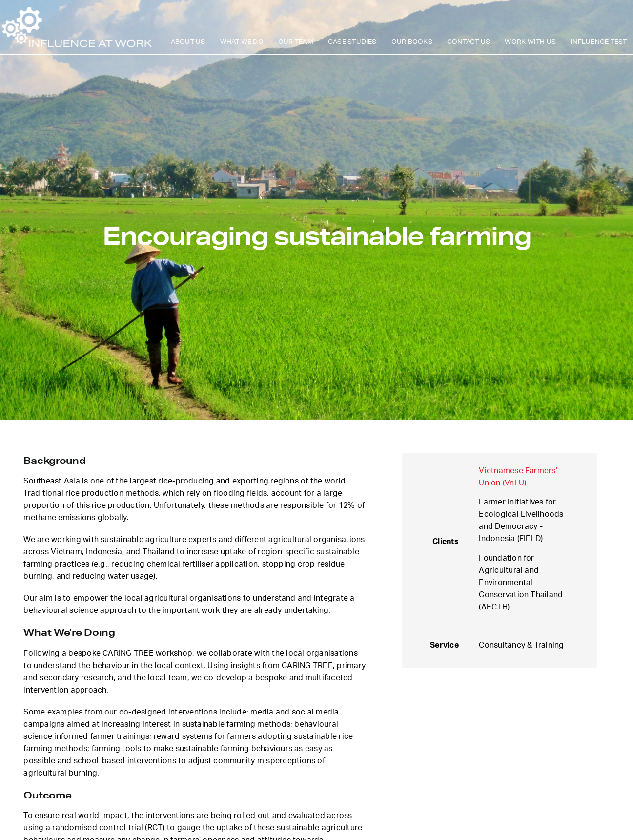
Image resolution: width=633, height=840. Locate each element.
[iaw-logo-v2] (77, 9)
